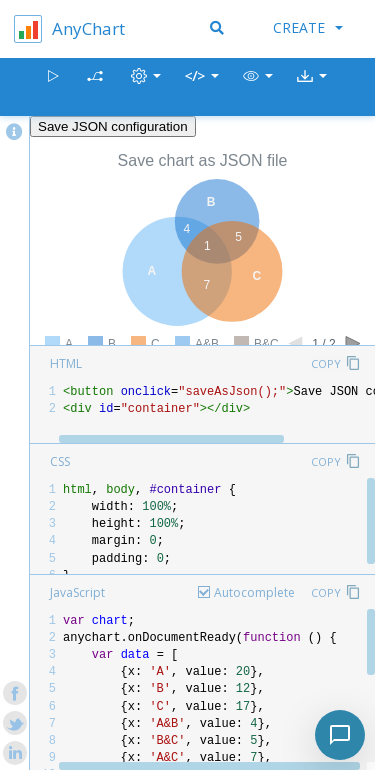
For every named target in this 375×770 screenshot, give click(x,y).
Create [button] (308, 27)
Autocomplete (254, 592)
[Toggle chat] (340, 735)
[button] (258, 87)
